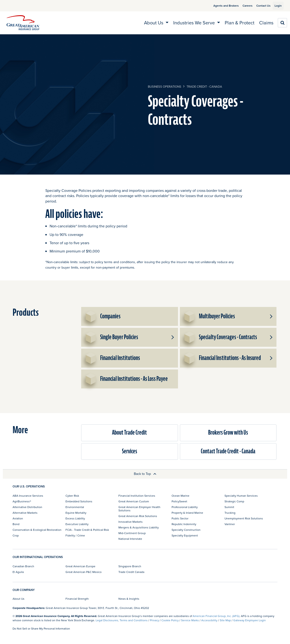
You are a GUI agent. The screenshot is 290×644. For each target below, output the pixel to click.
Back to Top (145, 474)
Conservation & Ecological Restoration (37, 530)
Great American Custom (134, 501)
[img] (23, 23)
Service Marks (190, 620)
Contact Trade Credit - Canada (228, 451)
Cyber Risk (72, 496)
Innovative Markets (131, 522)
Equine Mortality (76, 513)
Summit (229, 507)
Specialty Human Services (241, 496)
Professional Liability (185, 507)
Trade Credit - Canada (204, 86)
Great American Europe (80, 566)
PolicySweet (179, 501)
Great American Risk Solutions (138, 516)
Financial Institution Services (137, 496)
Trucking (230, 513)
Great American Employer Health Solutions (139, 509)
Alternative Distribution (27, 507)
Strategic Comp (234, 501)
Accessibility (209, 620)
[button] (271, 316)
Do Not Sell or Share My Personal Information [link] (41, 628)
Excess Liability (75, 518)
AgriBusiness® (22, 501)
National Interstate (130, 539)
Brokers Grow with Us (228, 433)
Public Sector (180, 518)
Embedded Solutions (79, 501)
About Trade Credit (129, 433)
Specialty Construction (186, 530)
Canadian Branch (23, 566)
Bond (16, 524)
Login (276, 6)
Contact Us (258, 6)
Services (130, 451)
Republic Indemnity (184, 524)
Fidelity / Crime (75, 535)
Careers (242, 6)
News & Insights (129, 599)
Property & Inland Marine (187, 513)
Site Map (225, 620)
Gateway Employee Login (250, 620)
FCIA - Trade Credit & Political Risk (87, 530)
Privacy (154, 620)
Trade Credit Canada (131, 572)
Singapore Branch (130, 566)
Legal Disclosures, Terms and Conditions (122, 620)
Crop (16, 535)
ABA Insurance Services (28, 496)
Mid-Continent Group (132, 533)
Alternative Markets (25, 513)
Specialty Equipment (185, 535)
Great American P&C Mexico (84, 572)
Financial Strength (77, 599)
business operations (165, 86)
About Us (19, 599)
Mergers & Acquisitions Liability (139, 527)
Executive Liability (77, 524)
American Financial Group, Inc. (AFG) (216, 616)
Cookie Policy (170, 620)
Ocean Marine (180, 496)
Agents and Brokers (221, 6)
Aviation (18, 518)
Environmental (75, 507)
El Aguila (18, 572)
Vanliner (230, 524)
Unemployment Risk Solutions (244, 518)
